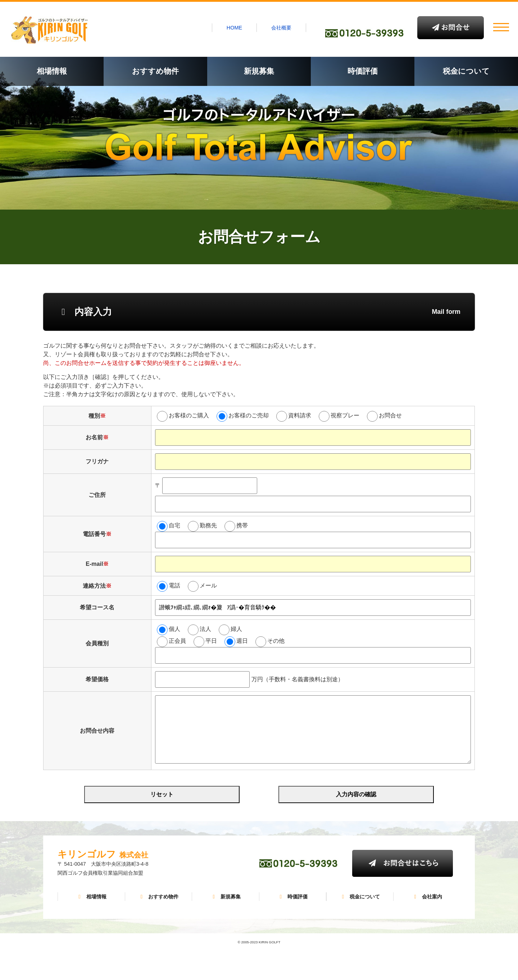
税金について (466, 71)
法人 (205, 629)
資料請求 (300, 415)
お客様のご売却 (249, 415)
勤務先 (208, 525)
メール (208, 585)
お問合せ (390, 415)
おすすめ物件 (155, 71)
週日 (242, 641)
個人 (174, 629)
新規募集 (259, 71)
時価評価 (363, 71)
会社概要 (281, 28)
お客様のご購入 (189, 415)
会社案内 (427, 897)
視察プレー (345, 415)
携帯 (242, 525)
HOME (234, 28)
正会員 (177, 641)
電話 (174, 585)
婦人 (236, 629)
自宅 (174, 525)
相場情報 (52, 71)
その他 (276, 641)
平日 (211, 641)
